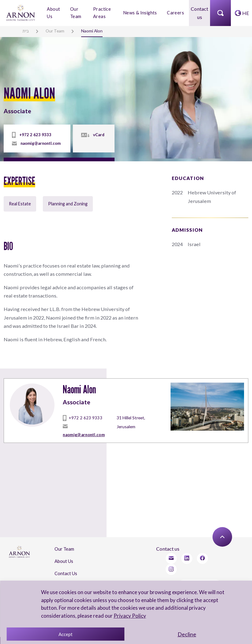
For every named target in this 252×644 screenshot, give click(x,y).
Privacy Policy (129, 616)
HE (246, 13)
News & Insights (141, 13)
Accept (66, 634)
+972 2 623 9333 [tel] (33, 133)
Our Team (75, 12)
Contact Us (66, 566)
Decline (187, 634)
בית (25, 31)
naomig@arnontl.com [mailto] (40, 142)
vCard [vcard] (98, 133)
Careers (176, 13)
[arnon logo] (21, 12)
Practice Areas (102, 12)
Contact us (200, 13)
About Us (53, 12)
